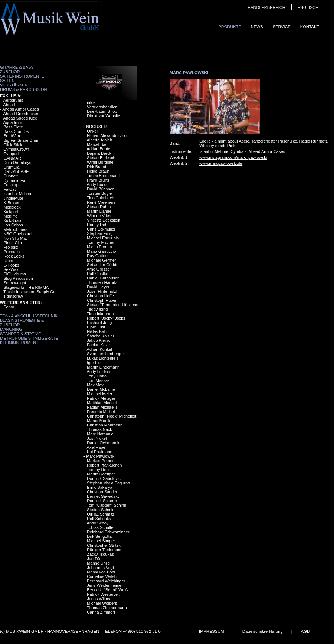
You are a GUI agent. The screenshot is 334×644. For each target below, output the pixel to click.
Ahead (9, 105)
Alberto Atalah (100, 140)
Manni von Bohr (101, 572)
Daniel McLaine (101, 389)
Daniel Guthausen (103, 278)
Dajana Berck (99, 153)
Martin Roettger (101, 474)
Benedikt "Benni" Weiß (107, 590)
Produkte (230, 27)
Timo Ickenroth (100, 314)
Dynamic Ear (15, 180)
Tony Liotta (97, 376)
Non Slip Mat (15, 238)
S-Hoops (11, 265)
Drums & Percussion (24, 89)
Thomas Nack (99, 429)
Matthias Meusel (102, 403)
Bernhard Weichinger (106, 581)
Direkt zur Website (104, 116)
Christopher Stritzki (104, 545)
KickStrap (12, 220)
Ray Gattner (98, 256)
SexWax (11, 269)
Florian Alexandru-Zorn (108, 135)
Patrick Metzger (101, 398)
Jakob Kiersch (100, 340)
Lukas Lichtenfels (103, 358)
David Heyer (98, 287)
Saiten (7, 81)
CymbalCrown (16, 149)
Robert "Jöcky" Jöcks (106, 318)
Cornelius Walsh (102, 576)
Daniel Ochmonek (103, 443)
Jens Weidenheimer (105, 585)
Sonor (9, 307)
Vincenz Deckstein (104, 220)
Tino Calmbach (101, 198)
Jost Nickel (97, 438)
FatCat (9, 189)
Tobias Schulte (100, 527)
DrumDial (12, 167)
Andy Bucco (98, 184)
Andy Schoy (98, 523)
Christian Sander (102, 492)
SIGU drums (15, 274)
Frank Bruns (98, 180)
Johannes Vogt (100, 568)
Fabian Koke (98, 345)
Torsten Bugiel (100, 193)
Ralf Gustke (97, 274)
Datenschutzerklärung (263, 631)
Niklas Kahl (97, 331)
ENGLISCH (308, 7)
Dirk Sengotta (99, 536)
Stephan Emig (100, 233)
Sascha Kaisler (100, 336)
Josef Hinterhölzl (102, 291)
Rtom (8, 261)
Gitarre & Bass (17, 67)
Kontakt (310, 27)
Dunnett (11, 176)
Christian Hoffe (100, 296)
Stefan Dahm (99, 207)
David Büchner (100, 189)
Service (282, 27)
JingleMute (13, 198)
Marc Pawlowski (101, 456)
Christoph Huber (102, 300)
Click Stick (13, 145)
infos (91, 102)
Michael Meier (99, 394)
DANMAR (12, 158)
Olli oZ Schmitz (101, 514)
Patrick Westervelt (103, 594)
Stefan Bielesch (101, 158)
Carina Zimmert (101, 612)
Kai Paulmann (100, 452)
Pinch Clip (13, 243)
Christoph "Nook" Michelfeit (112, 416)
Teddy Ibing (97, 309)
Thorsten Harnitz (102, 282)
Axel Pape (96, 447)
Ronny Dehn (98, 225)
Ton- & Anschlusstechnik (29, 316)
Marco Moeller (100, 421)
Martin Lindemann (103, 367)
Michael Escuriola (103, 238)
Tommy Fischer (101, 242)
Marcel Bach (98, 144)
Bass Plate (13, 127)
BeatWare (12, 136)
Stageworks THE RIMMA (26, 287)
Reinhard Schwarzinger (108, 532)
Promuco (12, 252)
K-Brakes (12, 203)
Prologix (11, 247)
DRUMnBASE (16, 171)
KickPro (10, 216)
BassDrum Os (16, 131)
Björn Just (96, 327)
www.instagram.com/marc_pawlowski (233, 157)
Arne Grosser (99, 269)
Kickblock (12, 207)
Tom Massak (98, 380)
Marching (11, 329)
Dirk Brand (96, 167)
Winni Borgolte (100, 162)
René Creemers (101, 202)
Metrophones (15, 229)
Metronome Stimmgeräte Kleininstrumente (29, 340)
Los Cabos (13, 225)
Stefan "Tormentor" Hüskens (112, 305)
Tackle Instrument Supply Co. (30, 292)
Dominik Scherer (102, 501)
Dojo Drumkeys (17, 163)
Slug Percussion (18, 278)
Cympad (11, 154)
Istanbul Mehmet (18, 194)
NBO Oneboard (17, 234)
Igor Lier (94, 363)
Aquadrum (13, 122)
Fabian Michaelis (102, 407)
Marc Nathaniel (101, 434)
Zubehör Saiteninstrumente (22, 74)
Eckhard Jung (99, 323)
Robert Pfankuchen (104, 465)
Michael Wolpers (102, 603)
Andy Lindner (99, 372)
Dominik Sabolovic (104, 478)
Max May (95, 385)
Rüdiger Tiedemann (105, 550)
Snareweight (15, 283)
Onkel (92, 131)
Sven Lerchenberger (105, 354)
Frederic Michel (101, 412)
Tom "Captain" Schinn (107, 505)
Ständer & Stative (20, 334)
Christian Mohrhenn (105, 425)
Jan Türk (95, 559)
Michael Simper (101, 541)
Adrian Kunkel (100, 349)
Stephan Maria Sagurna (108, 483)
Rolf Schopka (99, 519)
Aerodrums (13, 100)
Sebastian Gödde (103, 265)
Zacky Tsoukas (100, 554)
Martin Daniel (99, 211)
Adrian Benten (100, 149)
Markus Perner (100, 461)
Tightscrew (13, 296)
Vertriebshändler (102, 107)
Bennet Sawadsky (103, 496)
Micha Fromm (99, 247)
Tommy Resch (100, 470)
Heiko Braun (98, 171)
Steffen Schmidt (101, 510)
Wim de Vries (99, 216)
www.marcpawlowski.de (221, 163)
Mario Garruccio (101, 251)
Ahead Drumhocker (21, 114)
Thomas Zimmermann (107, 608)
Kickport (11, 212)
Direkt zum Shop (102, 111)
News (257, 27)
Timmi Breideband (103, 176)
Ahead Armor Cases (20, 109)
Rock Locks (14, 256)
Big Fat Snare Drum (21, 140)
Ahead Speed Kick (20, 118)
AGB (305, 631)
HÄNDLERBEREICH (266, 7)
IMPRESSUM (212, 631)
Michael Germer (101, 260)
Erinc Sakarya (99, 487)
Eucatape (12, 185)
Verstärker (14, 85)
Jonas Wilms (98, 599)
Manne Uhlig (98, 563)
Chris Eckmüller (101, 229)
